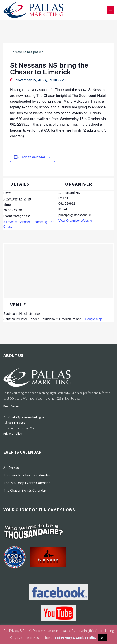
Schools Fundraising (33, 222)
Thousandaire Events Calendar (27, 475)
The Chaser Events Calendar (25, 490)
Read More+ (11, 406)
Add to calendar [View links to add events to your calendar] (33, 157)
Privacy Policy (13, 434)
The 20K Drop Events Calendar (27, 483)
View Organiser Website (75, 221)
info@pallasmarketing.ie (28, 417)
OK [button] (103, 638)
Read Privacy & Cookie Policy (74, 638)
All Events (11, 468)
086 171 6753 (17, 423)
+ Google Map (92, 319)
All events (10, 222)
